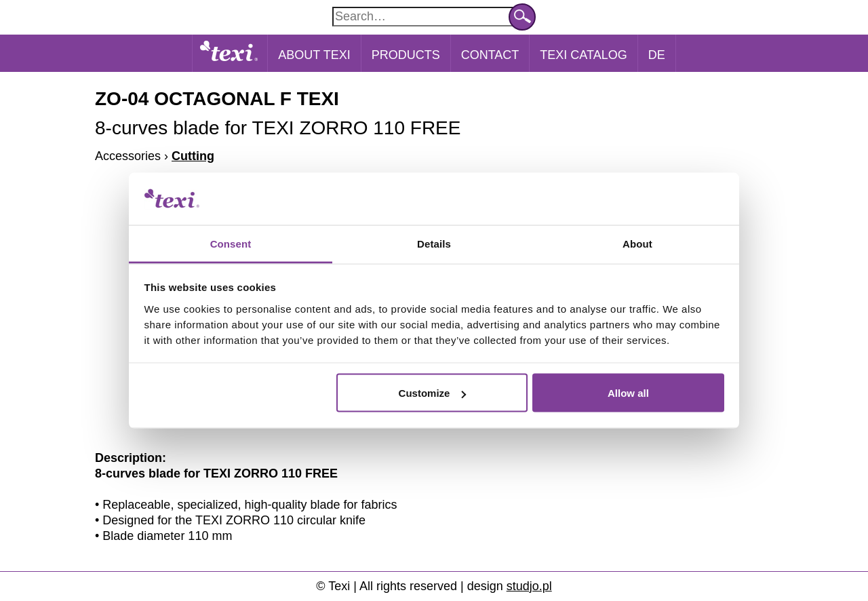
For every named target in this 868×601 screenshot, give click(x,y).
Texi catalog (583, 55)
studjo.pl (529, 586)
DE (657, 55)
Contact (490, 55)
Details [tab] (434, 243)
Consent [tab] (231, 243)
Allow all (628, 393)
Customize (433, 393)
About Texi (314, 55)
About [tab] (637, 243)
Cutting (193, 156)
